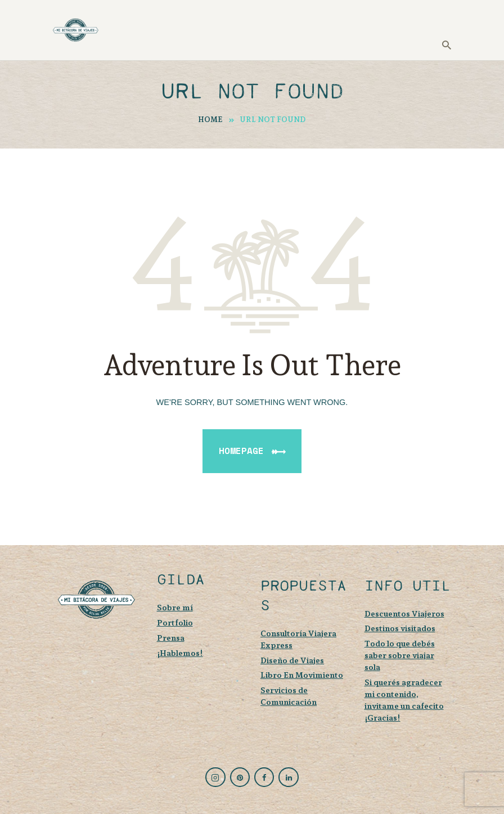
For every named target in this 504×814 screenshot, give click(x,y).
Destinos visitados (400, 628)
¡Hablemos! (180, 653)
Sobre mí (175, 607)
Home (210, 120)
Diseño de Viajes (292, 660)
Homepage (241, 451)
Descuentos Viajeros (404, 613)
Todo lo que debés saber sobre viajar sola (400, 655)
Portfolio (175, 622)
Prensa (171, 638)
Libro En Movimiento (302, 675)
